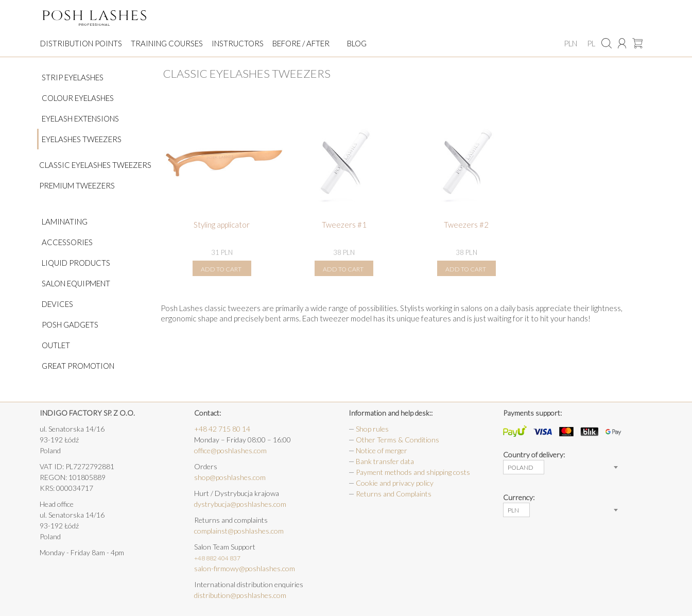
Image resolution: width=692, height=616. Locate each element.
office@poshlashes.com (230, 450)
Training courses (167, 43)
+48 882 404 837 (217, 558)
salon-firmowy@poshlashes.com (245, 568)
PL (591, 43)
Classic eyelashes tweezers (95, 165)
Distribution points (81, 43)
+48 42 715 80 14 (222, 429)
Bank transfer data (385, 461)
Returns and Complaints (394, 494)
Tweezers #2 (466, 225)
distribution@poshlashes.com (240, 595)
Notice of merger (382, 450)
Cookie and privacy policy (395, 483)
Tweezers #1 (344, 225)
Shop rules (372, 429)
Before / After (301, 43)
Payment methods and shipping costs (413, 472)
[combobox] (524, 467)
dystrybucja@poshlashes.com (240, 504)
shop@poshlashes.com (230, 477)
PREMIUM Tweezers (77, 185)
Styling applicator (222, 225)
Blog (357, 43)
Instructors (238, 43)
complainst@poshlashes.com (239, 531)
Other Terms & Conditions (397, 440)
